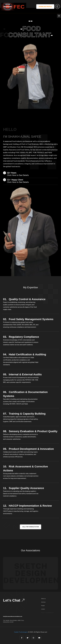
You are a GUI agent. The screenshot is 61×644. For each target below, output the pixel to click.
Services (43, 602)
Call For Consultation (30, 527)
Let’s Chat (14, 600)
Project (43, 606)
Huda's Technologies (21, 632)
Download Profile (45, 7)
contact (43, 609)
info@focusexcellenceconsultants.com (13, 616)
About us (43, 599)
